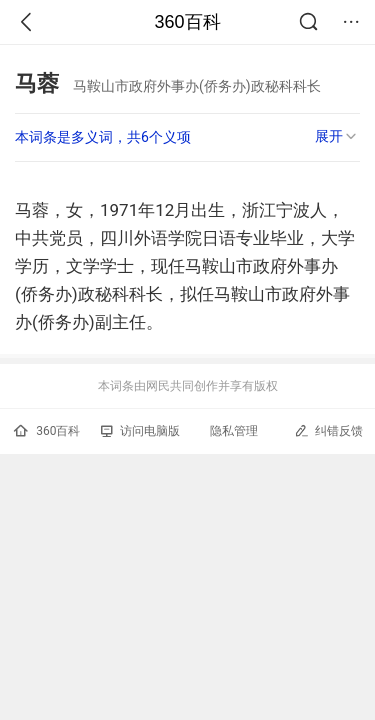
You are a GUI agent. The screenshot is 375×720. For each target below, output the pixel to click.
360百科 (187, 22)
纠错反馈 (328, 430)
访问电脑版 (140, 431)
